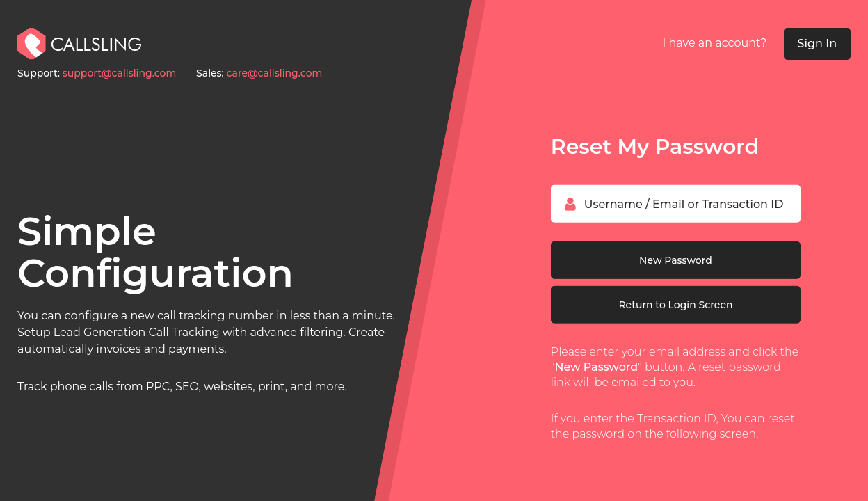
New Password (676, 260)
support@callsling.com (119, 73)
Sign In (818, 43)
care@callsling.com (275, 73)
